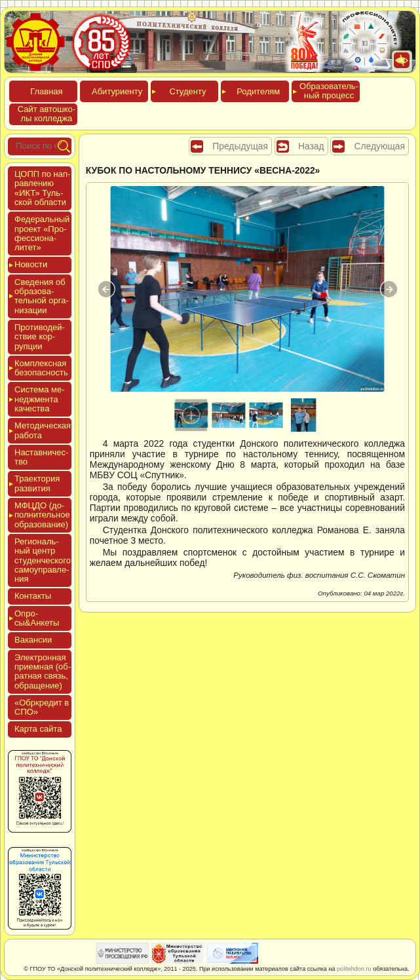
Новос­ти (31, 264)
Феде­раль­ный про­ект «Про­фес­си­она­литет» (42, 233)
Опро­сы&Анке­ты (37, 618)
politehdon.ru (354, 969)
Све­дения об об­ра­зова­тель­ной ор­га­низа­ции (42, 296)
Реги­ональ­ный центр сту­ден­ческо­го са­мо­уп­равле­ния (43, 560)
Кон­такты (33, 596)
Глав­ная (46, 91)
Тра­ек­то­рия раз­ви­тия (37, 483)
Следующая (379, 146)
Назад (311, 146)
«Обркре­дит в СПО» (42, 707)
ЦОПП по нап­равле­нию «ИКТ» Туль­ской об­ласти (42, 188)
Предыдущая (240, 146)
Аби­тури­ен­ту (117, 91)
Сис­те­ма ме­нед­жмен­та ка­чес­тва (39, 399)
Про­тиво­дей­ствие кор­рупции (40, 337)
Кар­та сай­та (38, 729)
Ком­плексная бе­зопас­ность (41, 368)
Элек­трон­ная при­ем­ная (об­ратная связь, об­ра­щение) (43, 671)
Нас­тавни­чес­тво (41, 457)
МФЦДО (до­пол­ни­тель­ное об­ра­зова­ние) (42, 515)
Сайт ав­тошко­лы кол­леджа (47, 114)
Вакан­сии (33, 640)
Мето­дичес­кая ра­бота (43, 430)
